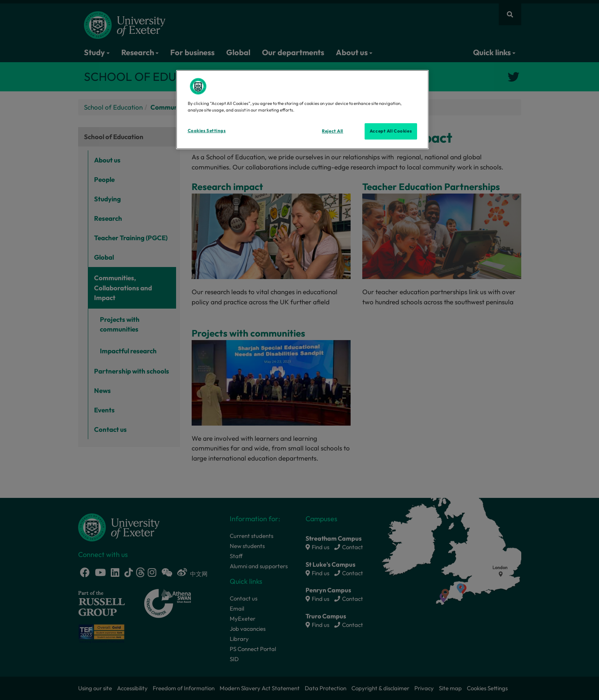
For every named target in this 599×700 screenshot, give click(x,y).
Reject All (333, 131)
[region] (302, 110)
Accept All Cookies (391, 131)
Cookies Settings (207, 131)
